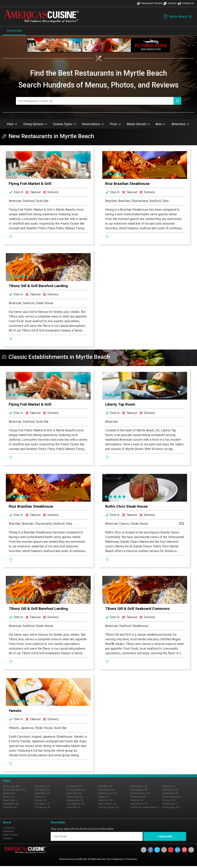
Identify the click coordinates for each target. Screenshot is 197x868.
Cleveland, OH (42, 790)
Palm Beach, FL (139, 786)
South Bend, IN (170, 793)
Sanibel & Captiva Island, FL (145, 807)
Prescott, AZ (137, 800)
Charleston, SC (11, 804)
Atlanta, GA (9, 793)
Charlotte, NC (10, 807)
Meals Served (138, 124)
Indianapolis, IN (75, 800)
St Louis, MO (169, 800)
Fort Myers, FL (42, 804)
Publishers (9, 831)
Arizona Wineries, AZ (14, 790)
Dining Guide (14, 31)
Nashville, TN (105, 800)
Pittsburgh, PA (138, 797)
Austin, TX (8, 797)
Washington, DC (171, 807)
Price (115, 124)
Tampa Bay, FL (170, 804)
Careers (170, 3)
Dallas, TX (40, 797)
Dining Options (35, 124)
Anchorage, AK (11, 786)
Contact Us (186, 3)
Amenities (181, 124)
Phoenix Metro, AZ (140, 793)
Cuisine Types (65, 124)
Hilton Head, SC (75, 797)
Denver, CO (41, 800)
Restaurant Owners (150, 3)
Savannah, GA (170, 790)
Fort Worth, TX (74, 786)
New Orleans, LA (107, 804)
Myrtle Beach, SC (177, 17)
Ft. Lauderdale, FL (76, 790)
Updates (7, 838)
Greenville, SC (74, 793)
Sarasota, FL (169, 786)
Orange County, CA (108, 807)
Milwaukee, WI (106, 790)
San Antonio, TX (139, 804)
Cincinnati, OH (42, 786)
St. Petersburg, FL (171, 797)
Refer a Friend (10, 835)
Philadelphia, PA (139, 790)
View (12, 124)
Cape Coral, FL (10, 800)
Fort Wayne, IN (42, 807)
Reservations (93, 124)
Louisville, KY (74, 807)
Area (161, 124)
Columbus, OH (42, 793)
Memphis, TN (105, 786)
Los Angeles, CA (75, 804)
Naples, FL (104, 797)
